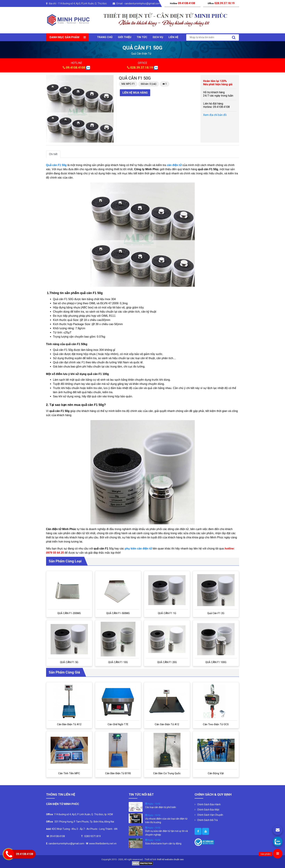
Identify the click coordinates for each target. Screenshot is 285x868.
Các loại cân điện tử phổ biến (161, 807)
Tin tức (142, 37)
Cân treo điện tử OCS (216, 724)
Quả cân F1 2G (216, 613)
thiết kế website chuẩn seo (170, 859)
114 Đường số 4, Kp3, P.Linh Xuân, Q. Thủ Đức (82, 3)
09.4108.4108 (75, 67)
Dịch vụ (158, 37)
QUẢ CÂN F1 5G (69, 662)
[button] (110, 78)
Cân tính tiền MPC (69, 773)
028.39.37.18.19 (142, 67)
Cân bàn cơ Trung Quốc (167, 773)
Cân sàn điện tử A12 (167, 724)
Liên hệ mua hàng (135, 93)
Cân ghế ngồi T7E (118, 724)
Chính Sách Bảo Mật (208, 810)
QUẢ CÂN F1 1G (167, 613)
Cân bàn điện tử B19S (118, 773)
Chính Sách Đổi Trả (207, 820)
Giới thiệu (125, 37)
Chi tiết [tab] (53, 154)
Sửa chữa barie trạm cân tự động (163, 844)
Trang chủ (105, 37)
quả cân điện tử (141, 54)
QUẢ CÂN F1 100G (216, 662)
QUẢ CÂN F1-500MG (118, 613)
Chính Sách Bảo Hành (209, 804)
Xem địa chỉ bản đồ (215, 115)
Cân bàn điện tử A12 (69, 724)
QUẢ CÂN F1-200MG (69, 613)
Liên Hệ (173, 37)
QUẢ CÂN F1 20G (167, 662)
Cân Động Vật (216, 773)
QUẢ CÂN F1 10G (118, 662)
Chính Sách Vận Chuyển (210, 815)
